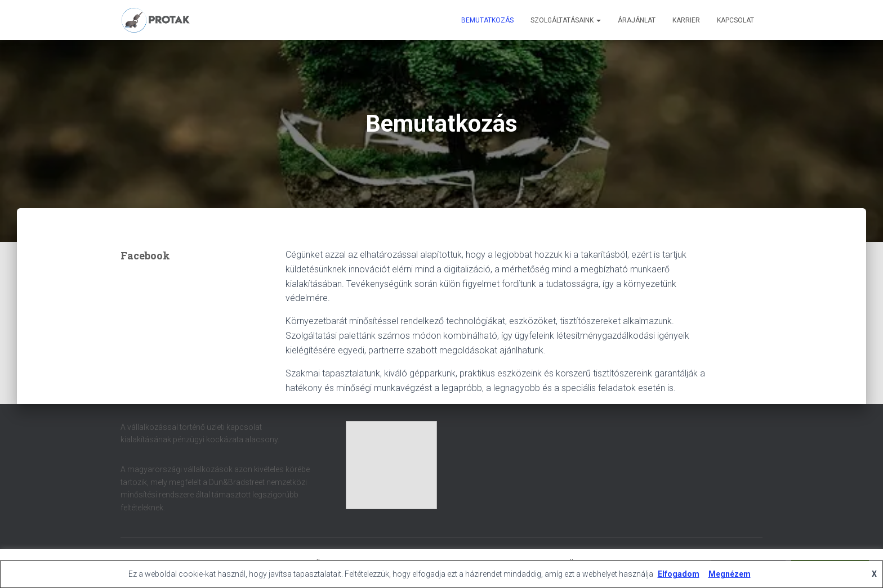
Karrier (686, 20)
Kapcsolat (735, 20)
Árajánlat (637, 20)
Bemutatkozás (487, 20)
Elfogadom (679, 574)
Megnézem (730, 574)
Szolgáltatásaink (566, 20)
